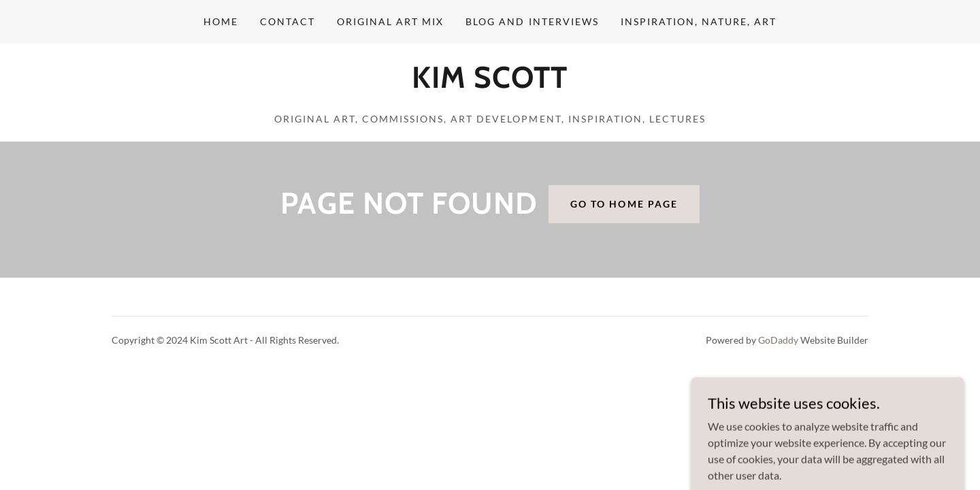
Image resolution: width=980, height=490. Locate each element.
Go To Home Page (624, 204)
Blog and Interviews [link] (532, 21)
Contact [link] (288, 21)
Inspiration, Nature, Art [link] (699, 21)
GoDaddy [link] (778, 340)
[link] (490, 83)
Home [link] (221, 21)
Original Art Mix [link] (390, 21)
